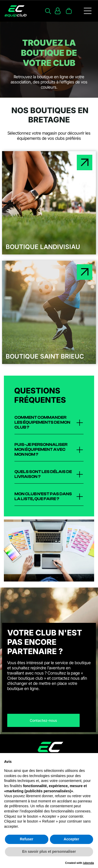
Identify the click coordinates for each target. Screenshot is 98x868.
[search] (48, 11)
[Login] (58, 11)
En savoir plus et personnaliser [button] (49, 851)
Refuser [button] (27, 839)
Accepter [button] (71, 839)
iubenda (88, 863)
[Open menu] (88, 11)
